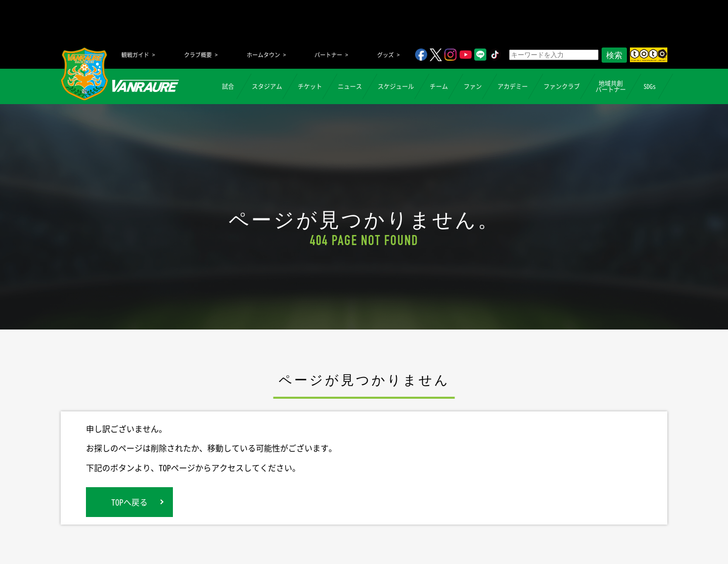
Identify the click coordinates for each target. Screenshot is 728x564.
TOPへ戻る (129, 502)
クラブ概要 (198, 55)
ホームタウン (263, 55)
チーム (439, 86)
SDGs (650, 86)
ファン (473, 86)
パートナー (328, 55)
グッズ (385, 55)
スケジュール (396, 86)
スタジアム (267, 86)
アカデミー (513, 86)
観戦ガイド (135, 55)
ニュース (350, 86)
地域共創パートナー (611, 86)
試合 (228, 86)
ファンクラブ (562, 86)
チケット (310, 86)
